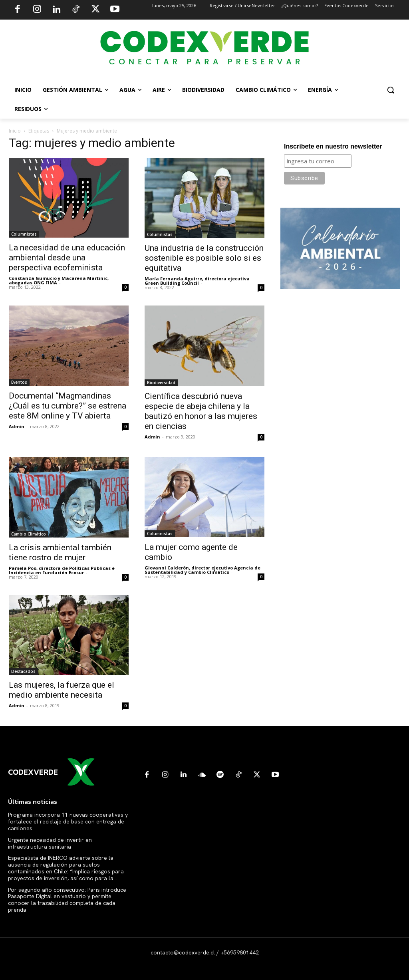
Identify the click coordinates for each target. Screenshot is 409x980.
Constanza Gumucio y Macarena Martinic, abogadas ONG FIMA (59, 280)
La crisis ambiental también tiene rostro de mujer (60, 552)
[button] (391, 90)
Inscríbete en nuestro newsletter (333, 146)
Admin (17, 426)
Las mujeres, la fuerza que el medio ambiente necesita (62, 690)
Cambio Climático (29, 534)
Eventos (19, 382)
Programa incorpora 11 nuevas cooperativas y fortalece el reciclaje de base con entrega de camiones (68, 821)
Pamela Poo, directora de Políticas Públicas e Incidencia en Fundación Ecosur (62, 570)
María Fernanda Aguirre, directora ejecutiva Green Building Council (197, 281)
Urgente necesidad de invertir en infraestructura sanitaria (50, 843)
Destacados (23, 671)
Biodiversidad (161, 383)
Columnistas (24, 234)
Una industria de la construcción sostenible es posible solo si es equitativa (204, 258)
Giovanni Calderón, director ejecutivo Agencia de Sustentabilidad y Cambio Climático (203, 570)
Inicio (15, 131)
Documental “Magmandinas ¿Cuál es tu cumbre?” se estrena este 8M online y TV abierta (68, 406)
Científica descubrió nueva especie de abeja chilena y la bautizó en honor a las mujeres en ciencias (201, 411)
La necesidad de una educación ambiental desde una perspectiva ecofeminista (67, 258)
